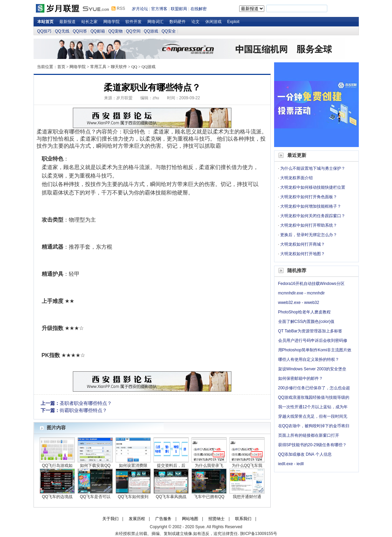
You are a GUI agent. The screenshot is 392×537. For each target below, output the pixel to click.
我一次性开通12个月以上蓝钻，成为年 (313, 407)
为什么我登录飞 (209, 466)
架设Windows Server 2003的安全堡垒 (312, 369)
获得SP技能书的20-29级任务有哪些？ (313, 445)
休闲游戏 (213, 22)
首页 (61, 67)
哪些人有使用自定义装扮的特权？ (309, 359)
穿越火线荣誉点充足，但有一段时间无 (313, 416)
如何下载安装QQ (95, 466)
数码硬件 (178, 22)
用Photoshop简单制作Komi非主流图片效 (315, 350)
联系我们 (243, 519)
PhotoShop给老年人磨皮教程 (304, 312)
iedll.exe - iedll (291, 464)
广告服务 (163, 519)
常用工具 (98, 67)
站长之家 (89, 22)
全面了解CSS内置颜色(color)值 (306, 322)
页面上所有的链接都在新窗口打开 (309, 435)
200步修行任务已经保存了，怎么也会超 (314, 388)
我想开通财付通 (247, 497)
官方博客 (159, 9)
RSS (121, 8)
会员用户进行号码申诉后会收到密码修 (313, 340)
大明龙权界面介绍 (296, 178)
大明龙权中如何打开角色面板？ (309, 197)
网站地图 (190, 519)
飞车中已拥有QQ (209, 497)
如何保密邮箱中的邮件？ (301, 378)
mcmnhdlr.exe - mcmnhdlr (302, 293)
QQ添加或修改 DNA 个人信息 (305, 454)
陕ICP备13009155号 (259, 534)
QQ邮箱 (98, 31)
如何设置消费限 (133, 466)
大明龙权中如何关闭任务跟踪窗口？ (313, 216)
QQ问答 (80, 31)
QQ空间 (133, 31)
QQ (134, 67)
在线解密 (199, 9)
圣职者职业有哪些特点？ (86, 403)
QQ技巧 (45, 31)
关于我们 (110, 519)
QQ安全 (169, 31)
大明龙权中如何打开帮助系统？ (309, 225)
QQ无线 (62, 31)
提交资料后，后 (171, 466)
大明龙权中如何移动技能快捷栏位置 (313, 187)
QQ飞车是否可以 (95, 497)
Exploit (233, 22)
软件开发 (133, 22)
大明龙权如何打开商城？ (303, 244)
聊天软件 (119, 67)
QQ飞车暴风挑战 (171, 497)
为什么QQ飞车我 (247, 466)
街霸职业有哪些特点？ (83, 410)
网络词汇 (156, 22)
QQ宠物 (115, 31)
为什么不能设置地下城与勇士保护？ (313, 168)
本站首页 (45, 22)
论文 (195, 22)
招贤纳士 (216, 519)
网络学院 (111, 22)
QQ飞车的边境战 (57, 497)
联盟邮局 (179, 9)
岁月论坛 (140, 9)
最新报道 (67, 22)
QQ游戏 (151, 31)
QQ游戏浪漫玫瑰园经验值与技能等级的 (314, 397)
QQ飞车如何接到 (133, 497)
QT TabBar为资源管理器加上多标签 (310, 331)
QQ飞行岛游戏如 (57, 466)
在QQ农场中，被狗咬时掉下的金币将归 (314, 426)
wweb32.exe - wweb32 (299, 303)
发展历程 (137, 519)
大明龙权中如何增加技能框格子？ (311, 206)
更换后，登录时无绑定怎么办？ (309, 235)
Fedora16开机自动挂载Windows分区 (311, 284)
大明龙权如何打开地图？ (303, 254)
